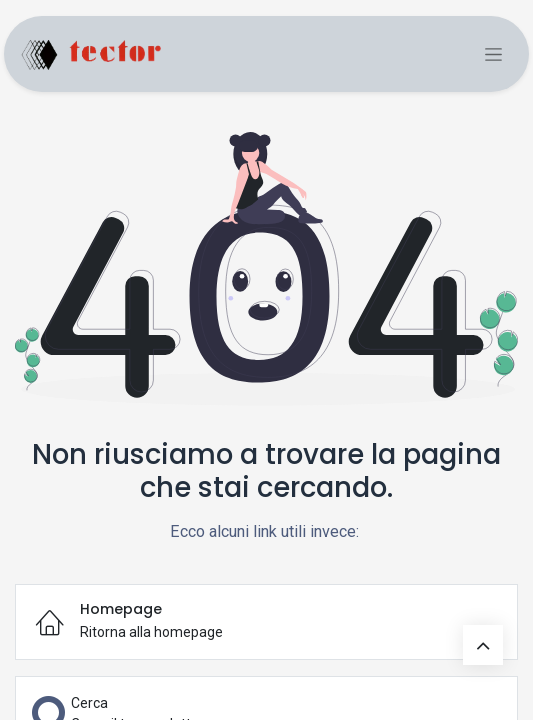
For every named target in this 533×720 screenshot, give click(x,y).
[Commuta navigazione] (493, 54)
